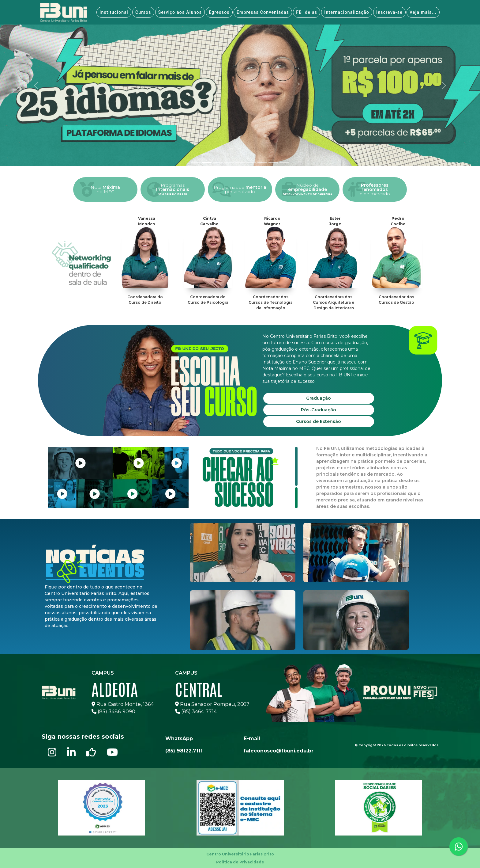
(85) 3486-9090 (113, 712)
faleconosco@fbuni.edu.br (279, 751)
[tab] (196, 163)
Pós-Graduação (319, 410)
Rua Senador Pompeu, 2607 (212, 704)
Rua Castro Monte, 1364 (123, 704)
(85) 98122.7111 (184, 751)
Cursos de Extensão (319, 421)
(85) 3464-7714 (196, 712)
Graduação (319, 398)
